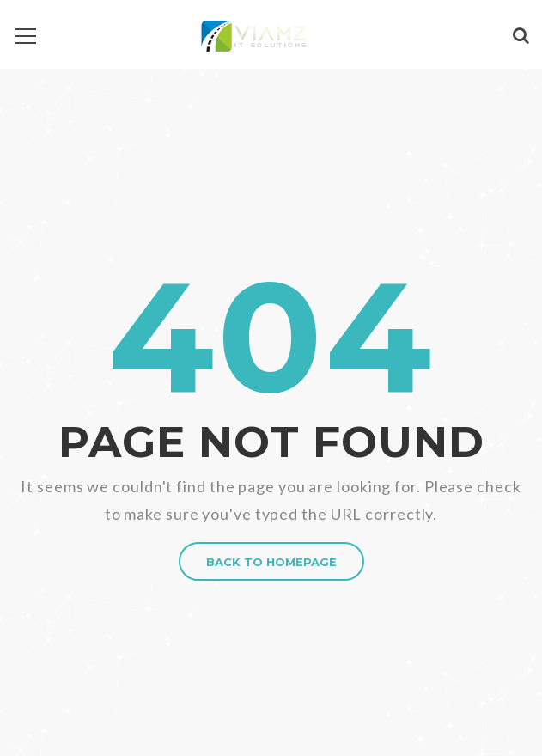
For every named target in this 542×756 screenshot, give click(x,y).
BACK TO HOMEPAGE (271, 562)
